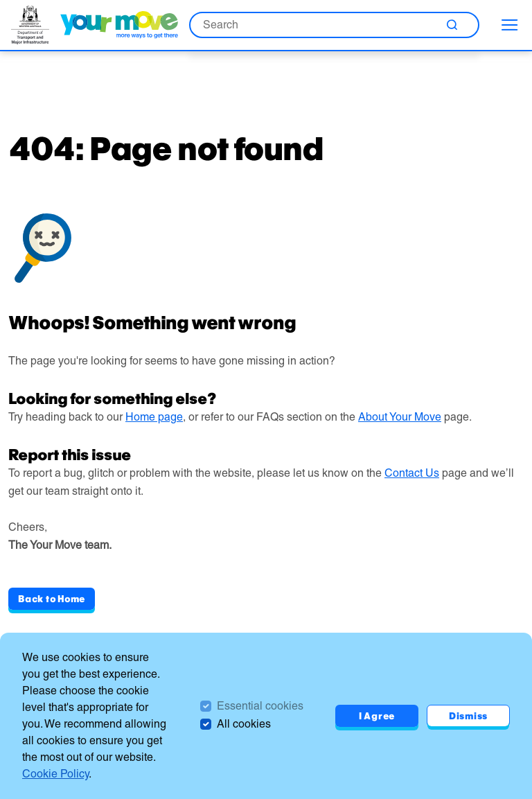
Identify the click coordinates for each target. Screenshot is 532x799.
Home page (154, 417)
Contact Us (412, 473)
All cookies (244, 724)
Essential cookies (260, 706)
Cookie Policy (55, 774)
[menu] (510, 25)
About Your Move (400, 417)
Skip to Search (0, 0)
